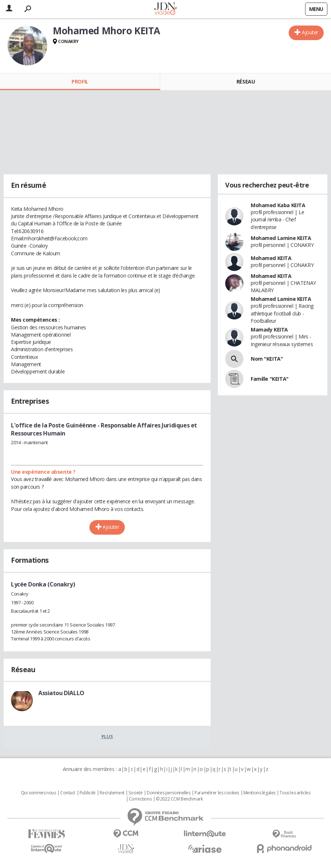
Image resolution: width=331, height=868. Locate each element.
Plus (107, 736)
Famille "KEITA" (270, 379)
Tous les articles (295, 793)
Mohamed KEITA (271, 258)
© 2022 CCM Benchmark (179, 799)
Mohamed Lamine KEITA (281, 238)
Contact (68, 793)
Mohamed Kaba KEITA (278, 205)
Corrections (140, 799)
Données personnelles (169, 793)
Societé (135, 793)
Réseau (246, 82)
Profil (80, 82)
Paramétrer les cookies (217, 793)
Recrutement (112, 793)
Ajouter (310, 32)
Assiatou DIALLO (61, 693)
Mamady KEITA (269, 330)
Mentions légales (259, 793)
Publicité (88, 793)
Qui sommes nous (39, 793)
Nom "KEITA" (267, 359)
